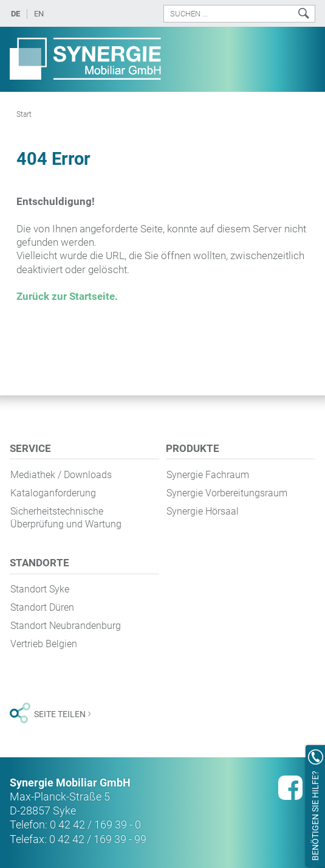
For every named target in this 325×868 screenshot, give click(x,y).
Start (24, 114)
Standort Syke (40, 589)
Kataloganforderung (53, 493)
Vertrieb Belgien (44, 644)
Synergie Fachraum (208, 475)
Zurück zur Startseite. (67, 296)
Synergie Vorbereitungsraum (227, 493)
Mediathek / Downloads (61, 475)
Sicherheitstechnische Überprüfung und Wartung (66, 518)
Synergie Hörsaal (203, 511)
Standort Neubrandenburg (66, 626)
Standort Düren (42, 607)
